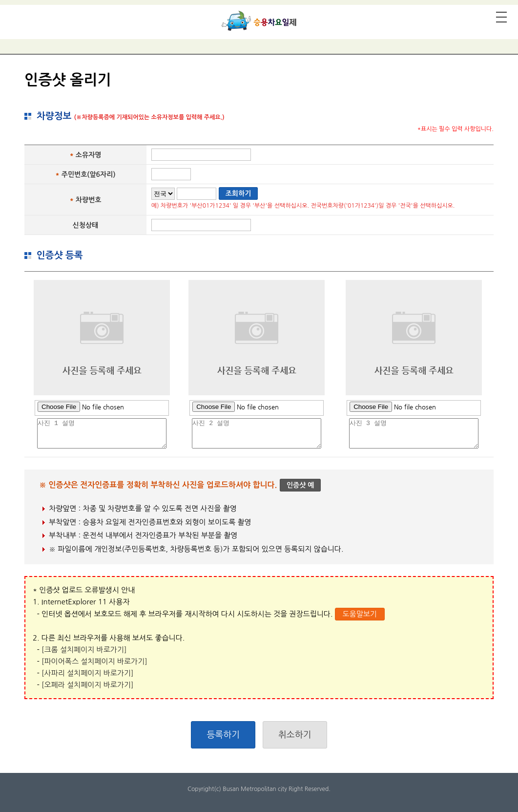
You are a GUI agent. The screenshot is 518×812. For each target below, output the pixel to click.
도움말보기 (360, 614)
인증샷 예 (300, 485)
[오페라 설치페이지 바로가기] (88, 685)
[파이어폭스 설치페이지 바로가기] (94, 661)
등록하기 (223, 735)
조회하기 (238, 193)
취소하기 (295, 735)
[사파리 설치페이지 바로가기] (88, 673)
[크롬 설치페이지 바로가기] (84, 650)
